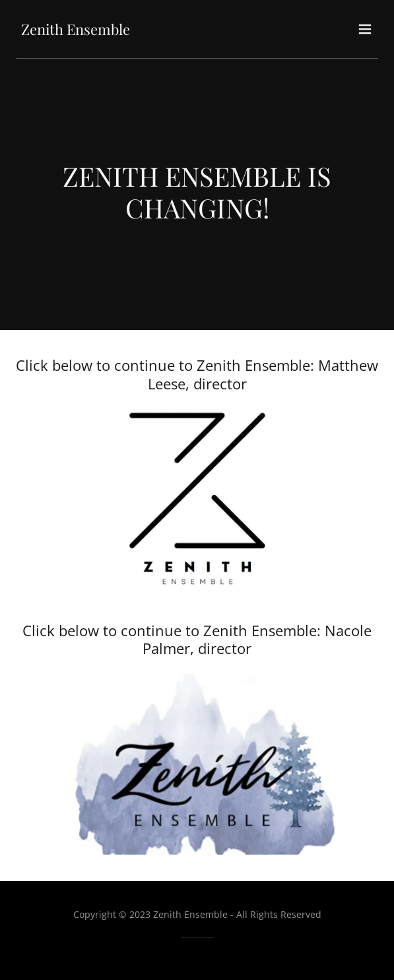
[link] (76, 31)
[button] (365, 29)
